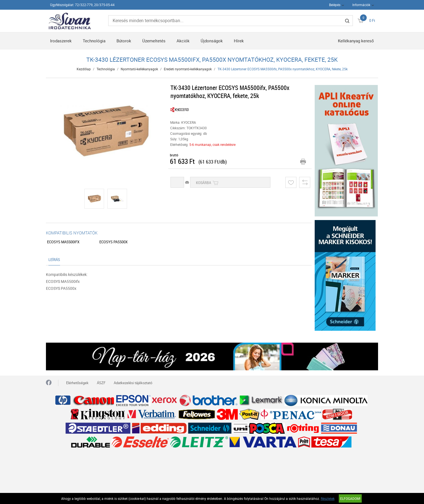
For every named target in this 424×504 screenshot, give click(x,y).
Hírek (239, 41)
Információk (361, 5)
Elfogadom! (350, 498)
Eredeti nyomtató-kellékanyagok (188, 69)
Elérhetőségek (77, 383)
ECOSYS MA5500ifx (63, 242)
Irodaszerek (61, 41)
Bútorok (124, 41)
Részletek (328, 498)
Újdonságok (212, 41)
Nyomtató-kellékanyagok (139, 69)
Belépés (335, 5)
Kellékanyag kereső (356, 41)
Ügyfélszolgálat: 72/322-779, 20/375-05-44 (82, 5)
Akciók (183, 41)
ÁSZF (101, 383)
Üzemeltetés (154, 41)
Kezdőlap (84, 69)
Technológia (94, 41)
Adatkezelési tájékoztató (133, 383)
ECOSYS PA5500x (113, 242)
